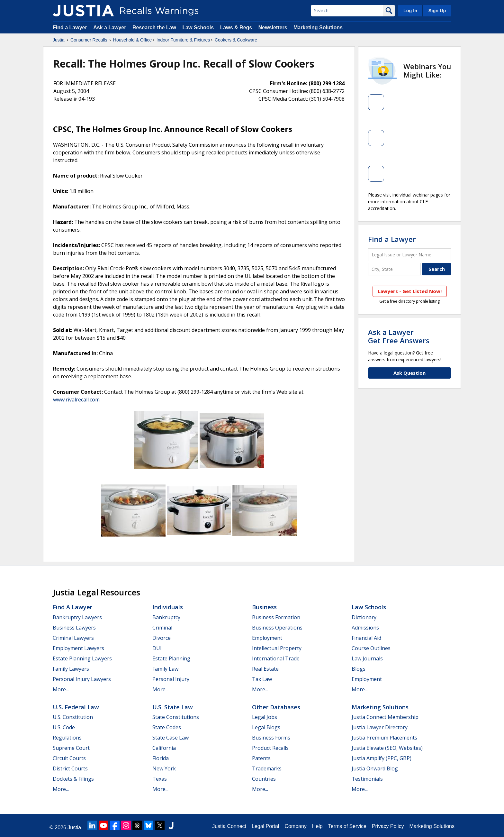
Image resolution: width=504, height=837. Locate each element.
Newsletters (273, 28)
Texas (160, 779)
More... (61, 689)
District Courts (70, 768)
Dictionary (364, 617)
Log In (410, 11)
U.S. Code (64, 727)
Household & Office (132, 40)
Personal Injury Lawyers (82, 679)
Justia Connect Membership (385, 717)
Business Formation (276, 617)
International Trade (276, 658)
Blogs (359, 669)
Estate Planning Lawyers (82, 658)
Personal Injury (171, 679)
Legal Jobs (265, 717)
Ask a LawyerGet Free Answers (399, 336)
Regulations (67, 738)
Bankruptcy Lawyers (77, 617)
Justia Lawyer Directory (380, 727)
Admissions (365, 628)
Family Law (165, 669)
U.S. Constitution (73, 717)
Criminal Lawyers (73, 638)
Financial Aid (366, 638)
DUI (157, 648)
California (164, 748)
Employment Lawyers (78, 648)
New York (164, 768)
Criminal (162, 628)
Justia (59, 40)
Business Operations (277, 628)
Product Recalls (270, 748)
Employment (267, 638)
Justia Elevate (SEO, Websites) (387, 748)
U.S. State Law (173, 707)
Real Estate (265, 669)
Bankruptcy (166, 617)
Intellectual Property (277, 648)
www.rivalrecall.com (76, 400)
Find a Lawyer (70, 28)
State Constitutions (176, 717)
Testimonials (367, 779)
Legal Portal (265, 826)
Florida (161, 758)
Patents (261, 758)
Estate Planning (171, 658)
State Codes (167, 727)
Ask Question (410, 373)
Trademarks (267, 768)
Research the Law (154, 28)
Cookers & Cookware (236, 40)
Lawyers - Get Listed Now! (410, 291)
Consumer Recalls (89, 40)
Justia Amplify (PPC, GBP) (382, 758)
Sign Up (437, 11)
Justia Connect (229, 826)
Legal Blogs (266, 727)
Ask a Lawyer (110, 28)
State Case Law (171, 738)
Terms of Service (347, 826)
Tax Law (262, 679)
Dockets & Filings (73, 779)
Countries (264, 779)
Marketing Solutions (318, 28)
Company (295, 826)
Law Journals (367, 658)
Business (264, 607)
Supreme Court (71, 748)
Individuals (168, 607)
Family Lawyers (71, 669)
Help (317, 826)
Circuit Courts (69, 758)
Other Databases (276, 707)
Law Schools (198, 28)
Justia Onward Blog (375, 768)
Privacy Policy (388, 826)
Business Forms (271, 738)
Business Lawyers (74, 628)
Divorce (162, 638)
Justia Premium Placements (384, 738)
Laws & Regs (236, 28)
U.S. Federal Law (76, 707)
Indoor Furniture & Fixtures (183, 40)
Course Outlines (371, 648)
